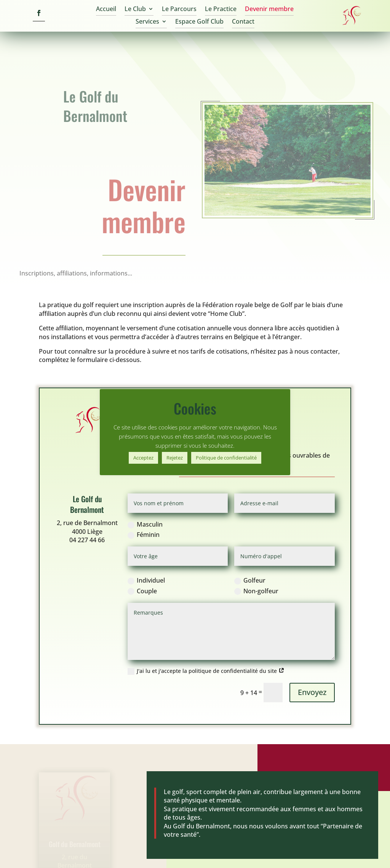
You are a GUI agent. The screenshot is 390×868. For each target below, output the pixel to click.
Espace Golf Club (199, 22)
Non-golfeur (256, 585)
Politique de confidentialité (226, 458)
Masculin (145, 519)
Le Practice (221, 10)
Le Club (135, 10)
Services (147, 22)
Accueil (106, 10)
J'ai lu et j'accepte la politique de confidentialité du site (206, 665)
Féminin (144, 529)
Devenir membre (269, 10)
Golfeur (250, 575)
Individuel (146, 575)
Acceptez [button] (143, 458)
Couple (142, 585)
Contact (243, 22)
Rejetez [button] (175, 458)
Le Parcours (179, 10)
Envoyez (312, 686)
